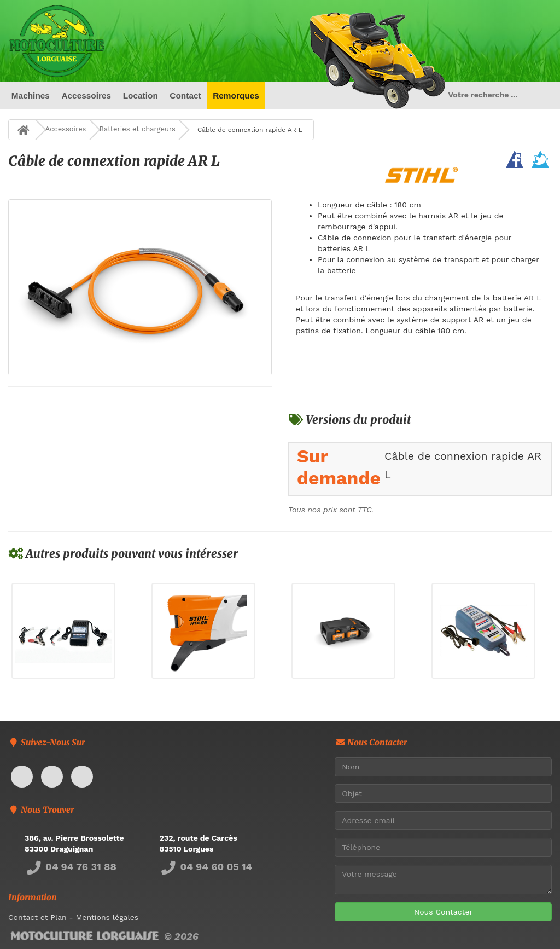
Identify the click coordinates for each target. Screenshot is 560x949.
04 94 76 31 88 (71, 867)
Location (141, 96)
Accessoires (86, 96)
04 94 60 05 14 (206, 867)
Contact (185, 96)
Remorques (236, 96)
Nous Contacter (443, 912)
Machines (31, 96)
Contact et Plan (37, 917)
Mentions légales (107, 917)
